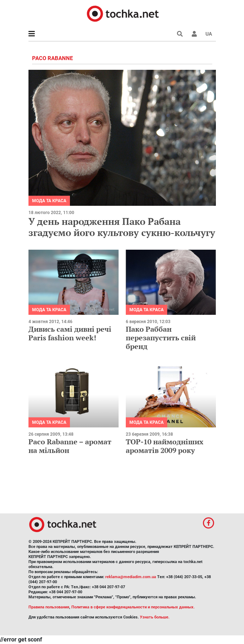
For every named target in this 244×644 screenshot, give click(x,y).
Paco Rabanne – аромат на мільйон (70, 446)
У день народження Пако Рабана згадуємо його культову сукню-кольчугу (122, 227)
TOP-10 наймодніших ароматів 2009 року (165, 446)
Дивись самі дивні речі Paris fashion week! (70, 333)
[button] (194, 34)
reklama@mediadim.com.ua (131, 577)
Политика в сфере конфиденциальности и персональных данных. (133, 607)
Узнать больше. (155, 617)
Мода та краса (49, 201)
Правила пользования (49, 607)
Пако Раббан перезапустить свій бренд (161, 338)
